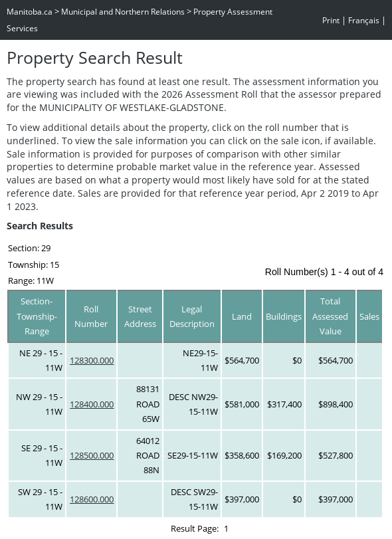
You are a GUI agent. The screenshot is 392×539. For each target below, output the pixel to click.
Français (364, 20)
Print (331, 20)
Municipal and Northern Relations (123, 12)
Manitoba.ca (30, 12)
